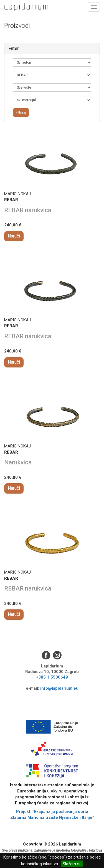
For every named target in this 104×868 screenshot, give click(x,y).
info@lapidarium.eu (59, 688)
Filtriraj (21, 112)
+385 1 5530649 (52, 677)
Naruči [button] (14, 236)
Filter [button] (14, 48)
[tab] (52, 49)
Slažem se (72, 864)
